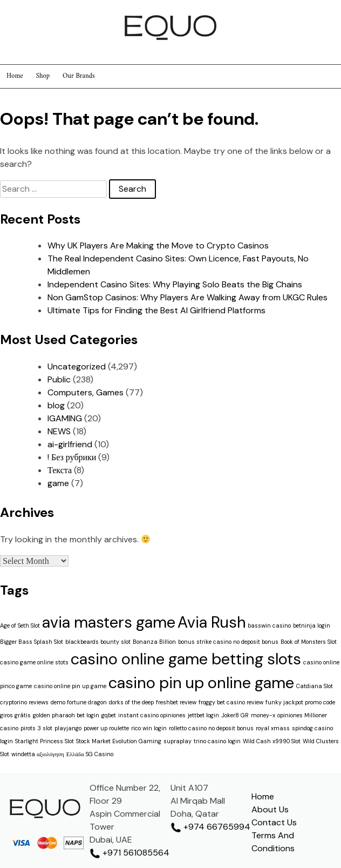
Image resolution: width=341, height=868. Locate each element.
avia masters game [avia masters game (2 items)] (109, 622)
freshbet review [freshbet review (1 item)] (176, 702)
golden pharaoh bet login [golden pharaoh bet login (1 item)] (66, 715)
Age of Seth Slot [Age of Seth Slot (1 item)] (20, 625)
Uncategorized (77, 366)
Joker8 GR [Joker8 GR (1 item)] (235, 715)
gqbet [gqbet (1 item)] (109, 715)
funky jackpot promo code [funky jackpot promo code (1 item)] (300, 702)
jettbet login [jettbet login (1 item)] (203, 715)
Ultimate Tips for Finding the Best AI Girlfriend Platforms (156, 310)
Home (15, 76)
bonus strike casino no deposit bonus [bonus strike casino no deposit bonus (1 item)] (228, 642)
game (58, 483)
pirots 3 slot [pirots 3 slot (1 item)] (36, 728)
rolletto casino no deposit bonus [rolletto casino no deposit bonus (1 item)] (211, 728)
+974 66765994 (210, 827)
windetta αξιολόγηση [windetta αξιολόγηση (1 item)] (38, 754)
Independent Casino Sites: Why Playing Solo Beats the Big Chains (175, 284)
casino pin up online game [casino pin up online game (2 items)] (201, 683)
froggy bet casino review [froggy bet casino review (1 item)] (231, 702)
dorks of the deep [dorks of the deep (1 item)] (131, 702)
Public (59, 379)
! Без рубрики (72, 457)
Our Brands (79, 76)
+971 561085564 (129, 853)
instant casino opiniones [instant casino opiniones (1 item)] (152, 715)
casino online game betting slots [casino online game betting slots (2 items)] (186, 659)
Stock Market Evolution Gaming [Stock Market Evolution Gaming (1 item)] (119, 741)
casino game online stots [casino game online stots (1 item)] (34, 662)
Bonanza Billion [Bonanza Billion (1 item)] (154, 642)
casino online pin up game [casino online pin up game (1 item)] (70, 686)
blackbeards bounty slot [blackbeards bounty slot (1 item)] (98, 642)
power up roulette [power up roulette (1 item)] (106, 728)
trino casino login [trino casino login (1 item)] (217, 741)
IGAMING (65, 418)
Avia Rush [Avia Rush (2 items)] (212, 622)
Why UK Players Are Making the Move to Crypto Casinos (158, 245)
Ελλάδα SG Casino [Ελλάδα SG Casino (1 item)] (90, 754)
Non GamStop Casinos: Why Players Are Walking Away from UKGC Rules (187, 297)
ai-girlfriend (70, 444)
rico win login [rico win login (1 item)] (149, 728)
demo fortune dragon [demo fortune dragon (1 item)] (79, 702)
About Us (270, 809)
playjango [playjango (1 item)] (68, 728)
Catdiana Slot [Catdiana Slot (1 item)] (315, 686)
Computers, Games (86, 392)
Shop (43, 76)
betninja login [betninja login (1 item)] (312, 625)
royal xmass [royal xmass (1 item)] (273, 728)
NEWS (59, 431)
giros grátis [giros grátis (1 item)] (15, 715)
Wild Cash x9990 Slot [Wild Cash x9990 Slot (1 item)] (272, 741)
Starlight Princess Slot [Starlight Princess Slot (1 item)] (45, 741)
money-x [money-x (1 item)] (263, 715)
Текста (60, 470)
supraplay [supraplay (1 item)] (178, 741)
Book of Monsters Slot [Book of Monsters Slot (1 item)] (309, 642)
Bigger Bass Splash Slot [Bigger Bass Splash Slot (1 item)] (32, 642)
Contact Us (274, 822)
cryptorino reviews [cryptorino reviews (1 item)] (24, 702)
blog (56, 405)
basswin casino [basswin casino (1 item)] (269, 625)
